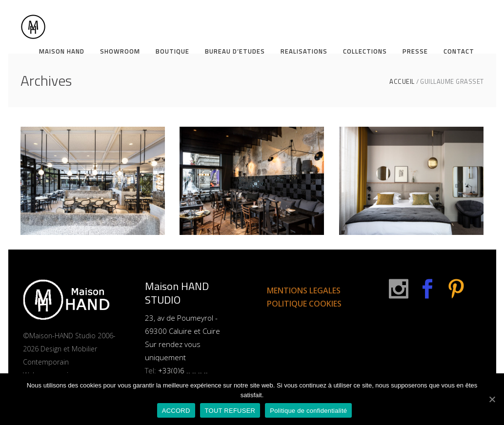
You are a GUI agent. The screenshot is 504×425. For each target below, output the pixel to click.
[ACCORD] (492, 399)
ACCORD (176, 411)
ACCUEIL (402, 82)
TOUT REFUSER (230, 411)
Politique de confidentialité (308, 411)
